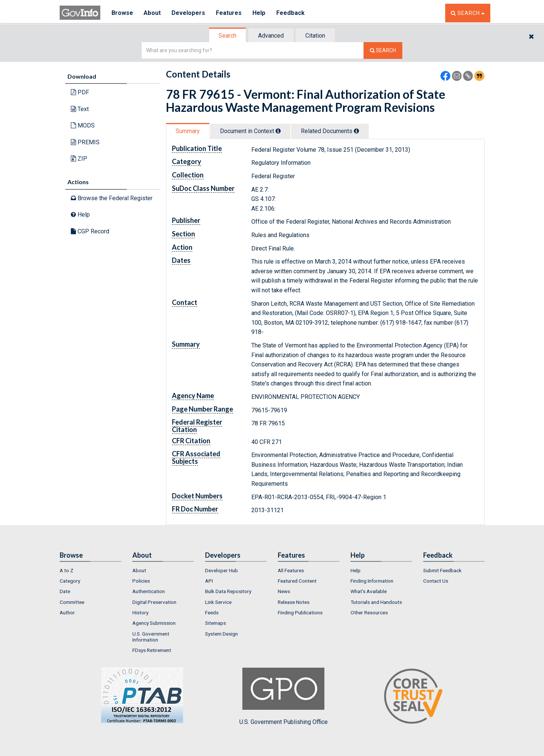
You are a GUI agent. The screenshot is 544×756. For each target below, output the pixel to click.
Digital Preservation (154, 602)
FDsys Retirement (152, 650)
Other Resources (369, 612)
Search (227, 36)
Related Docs (330, 131)
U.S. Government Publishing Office (284, 696)
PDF (80, 92)
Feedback (291, 13)
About (153, 13)
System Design (221, 634)
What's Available (369, 591)
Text (80, 109)
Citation (315, 36)
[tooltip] (278, 131)
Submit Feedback (442, 570)
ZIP (79, 159)
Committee (72, 602)
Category (70, 581)
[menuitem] (90, 570)
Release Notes (294, 602)
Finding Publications (300, 612)
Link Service (218, 602)
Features (229, 13)
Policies (141, 581)
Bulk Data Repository (228, 591)
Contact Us (436, 581)
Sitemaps (216, 623)
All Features (291, 570)
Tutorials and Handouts (376, 602)
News (284, 591)
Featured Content (297, 581)
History (140, 612)
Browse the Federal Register (112, 198)
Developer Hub (221, 570)
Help (260, 13)
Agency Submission (154, 623)
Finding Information (372, 581)
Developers (189, 13)
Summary (188, 131)
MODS (83, 125)
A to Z (67, 570)
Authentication (149, 591)
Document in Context (250, 131)
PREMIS (85, 142)
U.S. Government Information (151, 637)
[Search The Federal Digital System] (383, 51)
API (209, 581)
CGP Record (90, 231)
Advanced (271, 36)
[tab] (228, 36)
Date (65, 591)
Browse (122, 13)
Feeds (212, 612)
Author (67, 612)
